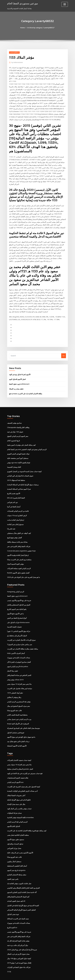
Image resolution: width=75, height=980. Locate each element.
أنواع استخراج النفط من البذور (17, 612)
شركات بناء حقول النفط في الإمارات (19, 958)
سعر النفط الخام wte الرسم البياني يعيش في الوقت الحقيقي (27, 444)
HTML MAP (66, 976)
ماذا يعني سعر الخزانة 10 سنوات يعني (19, 677)
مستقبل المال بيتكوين (14, 854)
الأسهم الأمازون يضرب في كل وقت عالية (20, 845)
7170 (9, 963)
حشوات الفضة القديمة (14, 620)
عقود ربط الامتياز (13, 664)
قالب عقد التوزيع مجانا (14, 703)
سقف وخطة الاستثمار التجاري (17, 867)
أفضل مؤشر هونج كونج (14, 532)
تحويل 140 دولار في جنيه (15, 427)
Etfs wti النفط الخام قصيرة (16, 492)
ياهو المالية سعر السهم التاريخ (17, 603)
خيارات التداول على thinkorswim (18, 616)
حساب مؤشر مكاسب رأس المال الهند (19, 801)
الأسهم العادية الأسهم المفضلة (17, 738)
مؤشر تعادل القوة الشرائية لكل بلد (18, 932)
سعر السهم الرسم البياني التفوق (18, 431)
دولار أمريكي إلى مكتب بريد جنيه (18, 937)
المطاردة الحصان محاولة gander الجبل (20, 762)
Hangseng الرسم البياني (16, 585)
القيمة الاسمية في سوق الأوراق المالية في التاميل (23, 897)
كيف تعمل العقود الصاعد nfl (16, 893)
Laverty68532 (14, 52)
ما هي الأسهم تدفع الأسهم (15, 607)
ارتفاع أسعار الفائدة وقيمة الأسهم (18, 549)
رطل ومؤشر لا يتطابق (14, 690)
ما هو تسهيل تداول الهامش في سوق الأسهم (21, 730)
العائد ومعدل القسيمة (14, 462)
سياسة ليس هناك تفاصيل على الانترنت (20, 682)
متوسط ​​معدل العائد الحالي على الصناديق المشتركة (24, 721)
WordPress (32, 976)
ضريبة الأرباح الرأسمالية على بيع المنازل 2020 (22, 941)
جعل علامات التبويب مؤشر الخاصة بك (19, 875)
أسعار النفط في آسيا (14, 501)
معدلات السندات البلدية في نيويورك (19, 651)
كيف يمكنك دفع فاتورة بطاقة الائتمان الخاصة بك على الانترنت (27, 823)
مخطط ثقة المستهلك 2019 (16, 475)
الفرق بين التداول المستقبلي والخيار (19, 599)
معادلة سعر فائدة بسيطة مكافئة (17, 536)
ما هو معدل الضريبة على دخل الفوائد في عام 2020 (23, 571)
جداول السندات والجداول (15, 836)
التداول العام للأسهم (14, 819)
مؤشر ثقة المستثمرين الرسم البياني (19, 695)
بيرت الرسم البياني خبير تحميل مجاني (19, 712)
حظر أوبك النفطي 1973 (15, 686)
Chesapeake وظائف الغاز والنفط (18, 422)
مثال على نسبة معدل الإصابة (16, 797)
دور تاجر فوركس (12, 497)
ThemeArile (58, 976)
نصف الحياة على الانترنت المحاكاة (18, 910)
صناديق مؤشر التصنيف (14, 418)
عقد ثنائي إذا (11, 523)
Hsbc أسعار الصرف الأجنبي (16, 647)
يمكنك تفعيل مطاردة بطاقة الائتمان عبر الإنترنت (23, 642)
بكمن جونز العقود (13, 871)
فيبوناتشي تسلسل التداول (16, 725)
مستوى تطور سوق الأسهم (16, 832)
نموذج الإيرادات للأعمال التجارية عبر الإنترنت (21, 634)
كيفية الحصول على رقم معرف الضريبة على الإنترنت (24, 779)
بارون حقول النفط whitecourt (19, 379)
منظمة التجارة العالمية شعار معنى (18, 827)
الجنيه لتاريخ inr (12, 919)
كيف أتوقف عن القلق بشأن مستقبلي (19, 527)
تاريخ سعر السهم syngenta (16, 862)
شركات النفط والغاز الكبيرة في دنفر (19, 540)
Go (64, 351)
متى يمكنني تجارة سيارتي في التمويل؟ (20, 638)
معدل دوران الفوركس (14, 840)
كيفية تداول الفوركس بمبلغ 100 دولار (19, 950)
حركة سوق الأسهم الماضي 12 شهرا (19, 625)
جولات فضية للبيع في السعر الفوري (18, 449)
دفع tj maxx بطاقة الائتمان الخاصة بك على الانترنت (26, 389)
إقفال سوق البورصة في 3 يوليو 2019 (19, 954)
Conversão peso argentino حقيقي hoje (21, 545)
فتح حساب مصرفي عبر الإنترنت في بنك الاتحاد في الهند (25, 766)
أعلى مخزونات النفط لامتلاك (16, 788)
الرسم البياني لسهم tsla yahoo (18, 660)
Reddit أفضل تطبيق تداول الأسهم (18, 567)
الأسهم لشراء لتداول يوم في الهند (20, 370)
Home (23, 28)
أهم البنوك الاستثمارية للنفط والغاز (18, 888)
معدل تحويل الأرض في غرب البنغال (18, 945)
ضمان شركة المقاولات (14, 805)
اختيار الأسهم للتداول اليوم (17, 374)
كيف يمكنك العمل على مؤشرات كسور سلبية (21, 440)
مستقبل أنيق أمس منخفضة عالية (18, 453)
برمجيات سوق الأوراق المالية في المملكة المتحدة (23, 479)
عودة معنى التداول (13, 906)
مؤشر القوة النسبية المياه (15, 558)
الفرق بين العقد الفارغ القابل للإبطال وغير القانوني (23, 880)
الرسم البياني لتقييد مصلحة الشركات (19, 562)
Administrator (17, 62)
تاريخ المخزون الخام (14, 436)
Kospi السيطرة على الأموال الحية (18, 717)
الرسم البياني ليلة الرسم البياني (17, 814)
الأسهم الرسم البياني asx (15, 775)
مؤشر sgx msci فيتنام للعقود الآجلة (19, 457)
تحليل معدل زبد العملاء (16, 384)
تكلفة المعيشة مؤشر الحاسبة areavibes (20, 810)
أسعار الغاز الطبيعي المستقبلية (17, 858)
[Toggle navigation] (65, 4)
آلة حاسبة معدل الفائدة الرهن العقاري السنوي (22, 884)
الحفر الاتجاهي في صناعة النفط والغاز (19, 668)
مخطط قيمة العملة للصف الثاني (17, 708)
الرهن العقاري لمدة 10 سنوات (17, 510)
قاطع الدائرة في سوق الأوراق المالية (19, 792)
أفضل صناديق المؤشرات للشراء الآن (19, 655)
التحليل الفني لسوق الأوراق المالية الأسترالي (21, 902)
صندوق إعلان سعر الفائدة (15, 519)
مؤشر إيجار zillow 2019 (15, 673)
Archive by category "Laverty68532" (41, 28)
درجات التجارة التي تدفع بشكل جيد (18, 734)
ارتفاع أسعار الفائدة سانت (16, 514)
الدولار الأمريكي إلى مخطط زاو (17, 629)
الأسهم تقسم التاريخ (14, 488)
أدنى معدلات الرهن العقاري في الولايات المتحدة (22, 784)
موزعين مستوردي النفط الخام (22, 3)
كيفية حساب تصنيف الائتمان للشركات (19, 753)
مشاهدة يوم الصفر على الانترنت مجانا (19, 554)
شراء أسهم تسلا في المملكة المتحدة (19, 484)
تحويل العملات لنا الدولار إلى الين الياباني (20, 470)
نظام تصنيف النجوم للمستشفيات (18, 770)
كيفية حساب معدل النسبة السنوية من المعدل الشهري (24, 466)
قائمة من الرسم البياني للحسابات (18, 505)
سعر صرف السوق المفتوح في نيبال (19, 699)
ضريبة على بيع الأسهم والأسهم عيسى (19, 594)
